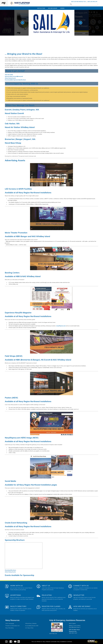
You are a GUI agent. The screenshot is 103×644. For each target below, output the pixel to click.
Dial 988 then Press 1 (75, 627)
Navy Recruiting (9, 628)
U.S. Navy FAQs (29, 628)
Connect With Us (81, 586)
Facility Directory (18, 606)
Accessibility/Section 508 (32, 626)
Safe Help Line (53, 633)
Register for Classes (51, 606)
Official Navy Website (31, 623)
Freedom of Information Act (12, 626)
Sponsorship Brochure (15, 540)
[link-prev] (22, 23)
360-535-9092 (9, 75)
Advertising (16, 595)
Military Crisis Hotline (75, 626)
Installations (41, 8)
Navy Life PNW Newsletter (78, 2)
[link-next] (81, 23)
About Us (46, 586)
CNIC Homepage (10, 623)
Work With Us (16, 586)
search (71, 4)
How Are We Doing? (82, 606)
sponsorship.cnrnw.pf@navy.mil (14, 76)
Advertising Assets (10, 78)
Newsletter (79, 595)
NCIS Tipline (72, 623)
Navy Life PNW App (92, 2)
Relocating (47, 595)
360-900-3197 (73, 633)
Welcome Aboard (53, 8)
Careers (63, 8)
